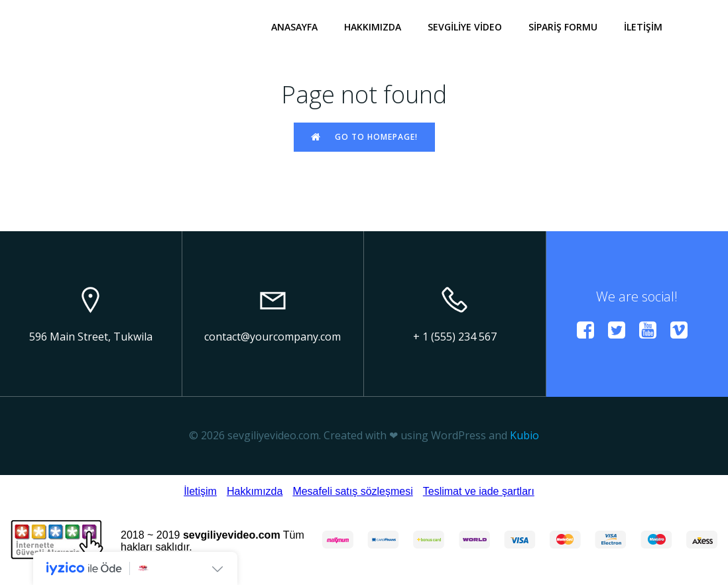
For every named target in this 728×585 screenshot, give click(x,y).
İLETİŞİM (643, 27)
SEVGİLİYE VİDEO (465, 27)
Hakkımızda (255, 491)
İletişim (200, 491)
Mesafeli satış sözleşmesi (352, 491)
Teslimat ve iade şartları (479, 491)
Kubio (524, 435)
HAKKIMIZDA (373, 27)
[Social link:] (590, 331)
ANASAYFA (294, 27)
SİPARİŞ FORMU (563, 27)
